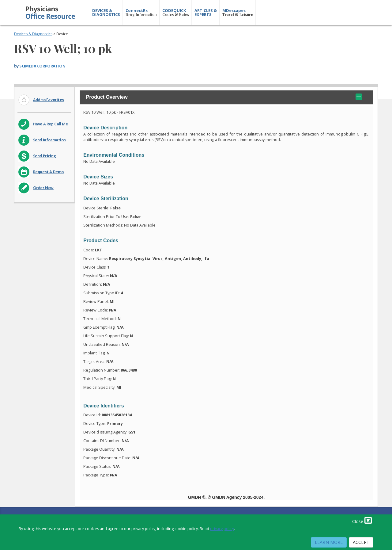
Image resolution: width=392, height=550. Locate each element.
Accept (361, 542)
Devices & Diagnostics (33, 34)
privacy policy (222, 529)
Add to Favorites (49, 100)
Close (362, 520)
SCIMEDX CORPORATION (42, 66)
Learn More (329, 542)
